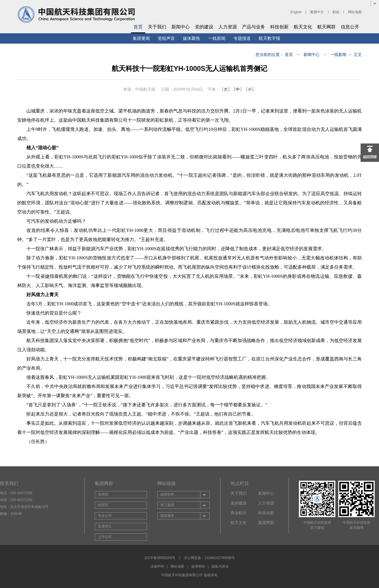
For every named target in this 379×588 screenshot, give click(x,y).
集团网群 (266, 523)
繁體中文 (317, 12)
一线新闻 (217, 38)
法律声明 (157, 566)
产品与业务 (254, 27)
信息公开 (350, 27)
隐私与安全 (220, 566)
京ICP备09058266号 (160, 558)
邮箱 (336, 12)
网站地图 (355, 12)
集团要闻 (141, 38)
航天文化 (303, 27)
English (296, 12)
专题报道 (242, 38)
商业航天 (239, 513)
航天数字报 (269, 38)
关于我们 (157, 27)
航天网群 (326, 27)
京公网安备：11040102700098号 (209, 558)
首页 (138, 27)
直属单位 (105, 526)
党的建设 (204, 27)
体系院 (103, 494)
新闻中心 (181, 27)
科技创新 (279, 27)
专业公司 (105, 516)
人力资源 (228, 27)
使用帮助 (198, 566)
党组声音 (166, 38)
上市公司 (105, 537)
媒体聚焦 (192, 38)
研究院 (103, 505)
